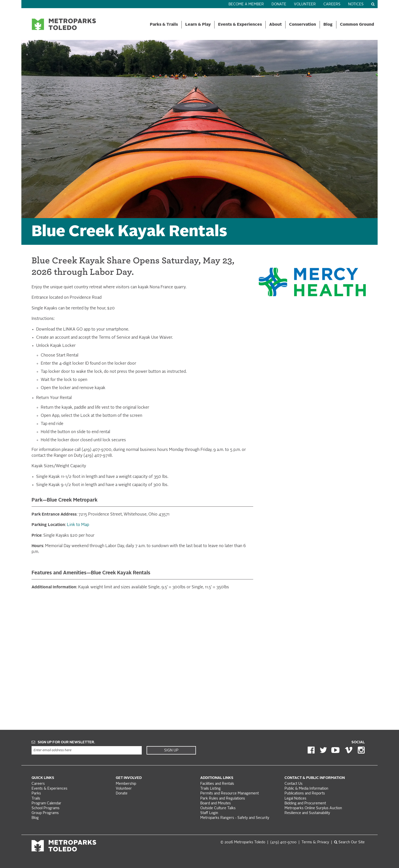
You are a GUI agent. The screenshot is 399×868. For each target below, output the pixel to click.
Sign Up (171, 750)
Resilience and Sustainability (307, 813)
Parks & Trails (164, 25)
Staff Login (209, 813)
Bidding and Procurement (305, 803)
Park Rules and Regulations (223, 799)
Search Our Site (349, 842)
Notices (356, 4)
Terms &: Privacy (315, 842)
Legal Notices (295, 799)
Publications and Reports (305, 794)
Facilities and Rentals (217, 784)
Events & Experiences (240, 25)
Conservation (303, 25)
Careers (332, 4)
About (275, 25)
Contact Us (294, 784)
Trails (36, 799)
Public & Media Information (306, 789)
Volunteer (305, 4)
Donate (279, 4)
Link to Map (78, 525)
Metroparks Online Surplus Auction (313, 808)
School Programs (46, 808)
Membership (126, 784)
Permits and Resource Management (230, 794)
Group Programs (45, 813)
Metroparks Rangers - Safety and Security (235, 818)
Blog (328, 25)
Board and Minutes (216, 803)
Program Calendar (46, 803)
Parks (36, 794)
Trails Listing (210, 789)
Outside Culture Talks (218, 808)
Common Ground (357, 25)
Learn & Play (198, 25)
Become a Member (246, 4)
